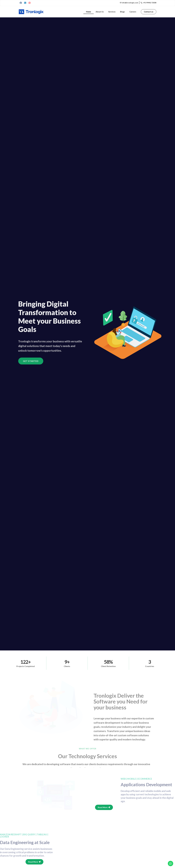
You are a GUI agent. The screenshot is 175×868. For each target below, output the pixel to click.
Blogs (124, 12)
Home (92, 12)
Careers (133, 12)
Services (114, 12)
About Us (102, 12)
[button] (149, 12)
